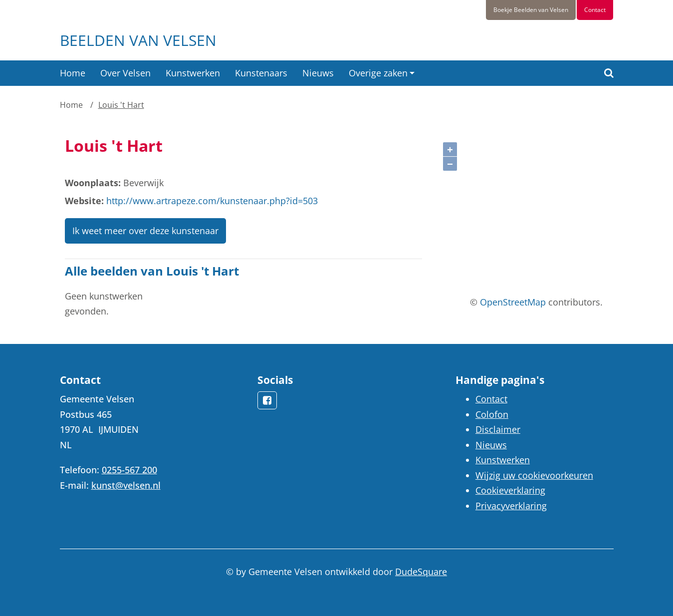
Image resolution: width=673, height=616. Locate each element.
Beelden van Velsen (138, 40)
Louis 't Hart (121, 105)
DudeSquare (421, 572)
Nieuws (318, 73)
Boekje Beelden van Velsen (531, 10)
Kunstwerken (193, 73)
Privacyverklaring (511, 506)
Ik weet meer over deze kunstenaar (145, 231)
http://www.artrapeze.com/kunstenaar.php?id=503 (212, 201)
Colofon (492, 414)
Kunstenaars (261, 73)
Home (73, 73)
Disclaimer (498, 429)
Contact (595, 10)
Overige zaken (378, 73)
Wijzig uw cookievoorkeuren (534, 475)
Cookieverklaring (510, 490)
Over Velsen (125, 73)
